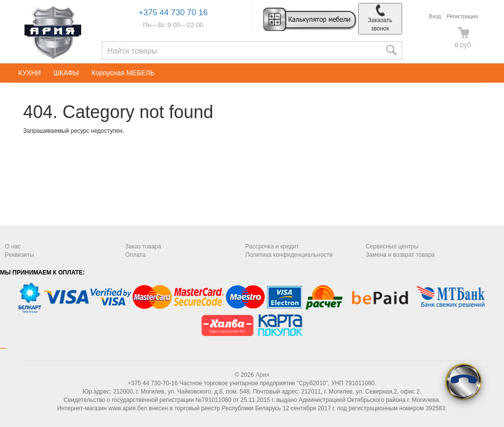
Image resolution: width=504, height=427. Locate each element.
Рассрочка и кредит (272, 246)
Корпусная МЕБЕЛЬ (123, 73)
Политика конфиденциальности (289, 255)
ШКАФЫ (66, 73)
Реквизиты (19, 255)
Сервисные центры (392, 246)
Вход (435, 16)
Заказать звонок (380, 18)
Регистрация (462, 16)
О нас (13, 246)
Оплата (135, 255)
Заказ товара (143, 246)
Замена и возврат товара (400, 255)
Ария (262, 375)
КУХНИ (30, 73)
